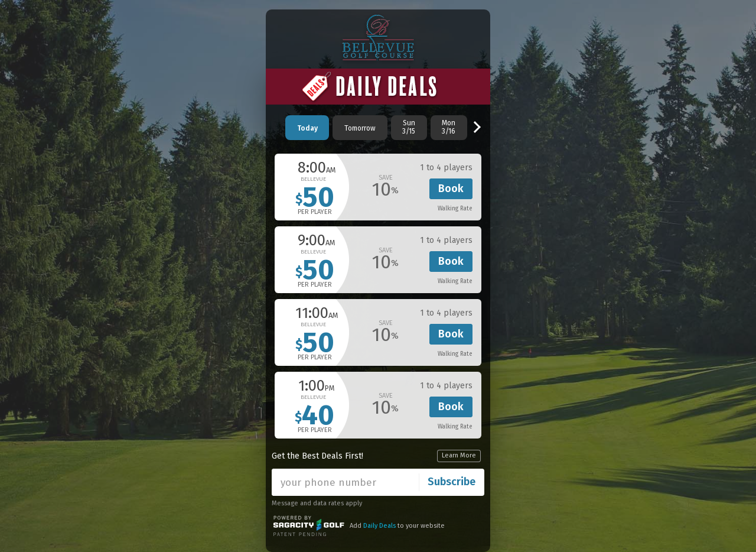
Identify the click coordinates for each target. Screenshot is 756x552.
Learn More (459, 455)
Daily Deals (379, 526)
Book (451, 189)
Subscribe (452, 482)
